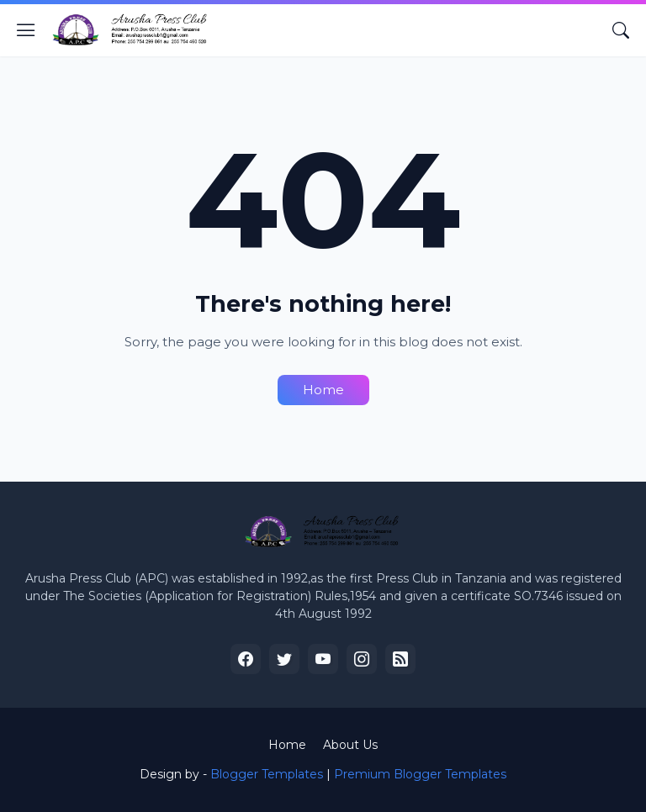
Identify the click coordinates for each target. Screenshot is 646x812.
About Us (350, 745)
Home (323, 390)
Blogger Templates (267, 774)
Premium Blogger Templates (420, 774)
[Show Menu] (26, 30)
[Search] (621, 30)
